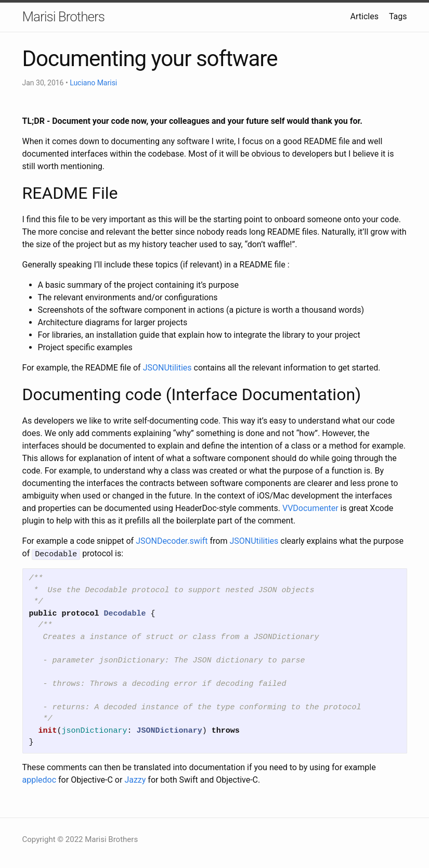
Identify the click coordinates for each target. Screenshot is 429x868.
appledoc (40, 779)
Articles (365, 16)
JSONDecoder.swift (172, 541)
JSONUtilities (167, 368)
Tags (398, 16)
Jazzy (135, 779)
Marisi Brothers (63, 17)
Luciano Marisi (93, 83)
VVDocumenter (310, 508)
